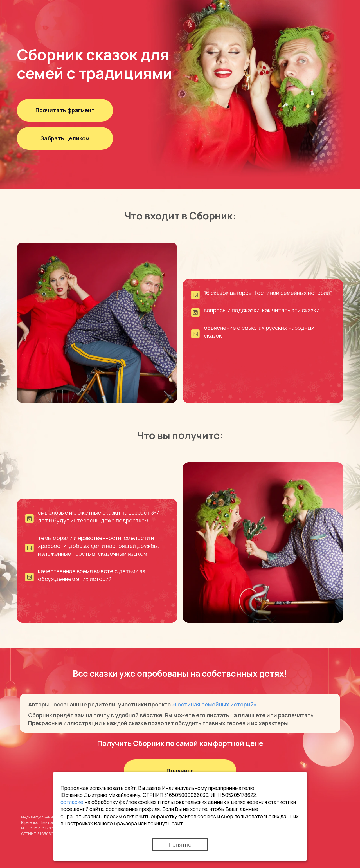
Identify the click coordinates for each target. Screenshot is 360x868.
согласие (72, 802)
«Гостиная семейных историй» (214, 704)
